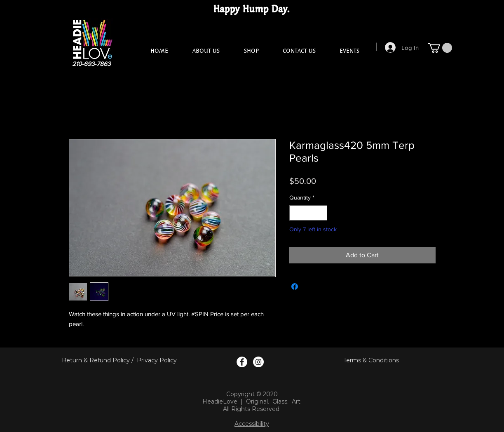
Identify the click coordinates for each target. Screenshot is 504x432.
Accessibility (252, 424)
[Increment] (321, 213)
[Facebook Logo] (242, 362)
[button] (440, 48)
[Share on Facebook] (295, 286)
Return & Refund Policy (96, 360)
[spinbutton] (308, 213)
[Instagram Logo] (258, 362)
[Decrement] (296, 213)
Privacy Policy (157, 360)
